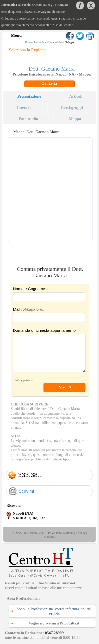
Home (28, 42)
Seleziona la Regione (27, 50)
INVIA (64, 387)
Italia (37, 42)
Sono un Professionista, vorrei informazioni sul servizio (54, 611)
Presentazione (29, 96)
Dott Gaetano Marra (53, 42)
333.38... (31, 475)
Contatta (49, 83)
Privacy (81, 533)
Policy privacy (24, 380)
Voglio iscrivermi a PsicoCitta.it (54, 623)
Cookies (49, 537)
